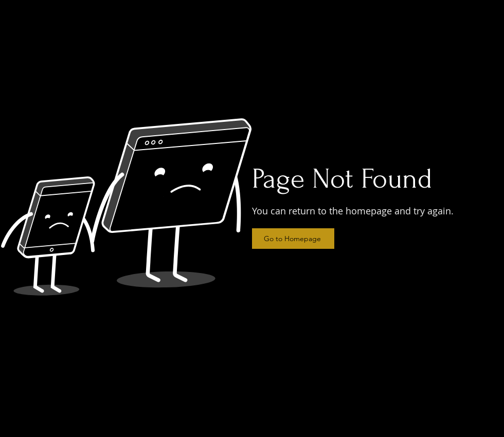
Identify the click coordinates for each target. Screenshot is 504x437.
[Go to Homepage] (293, 239)
